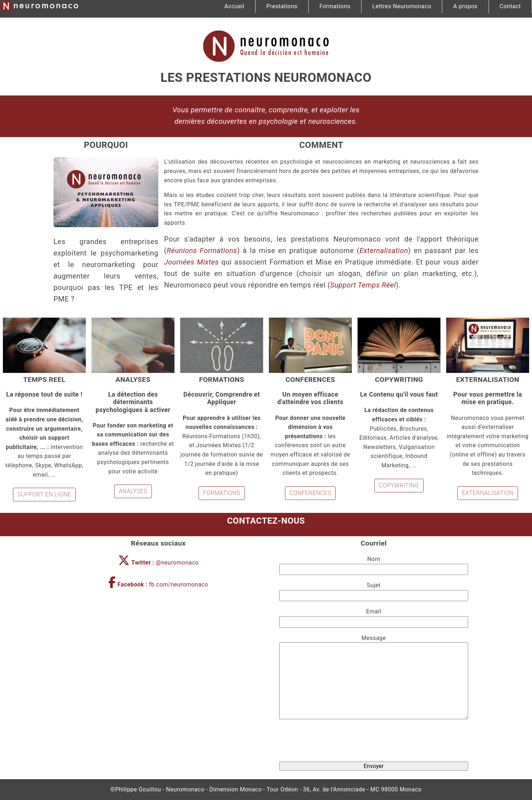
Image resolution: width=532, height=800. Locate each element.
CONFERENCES (311, 493)
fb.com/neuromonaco (158, 584)
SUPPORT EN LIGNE (44, 494)
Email (374, 611)
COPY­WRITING (399, 485)
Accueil (234, 6)
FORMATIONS (222, 493)
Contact (510, 6)
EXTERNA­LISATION (488, 493)
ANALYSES (133, 491)
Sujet (374, 585)
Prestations (282, 6)
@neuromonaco (158, 563)
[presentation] (374, 742)
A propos (465, 6)
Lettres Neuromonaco (402, 6)
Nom (374, 559)
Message (374, 638)
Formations (335, 6)
